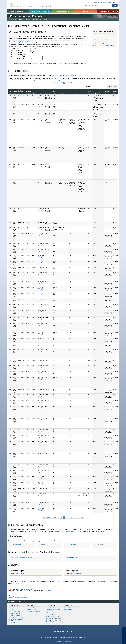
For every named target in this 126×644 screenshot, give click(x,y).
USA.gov (83, 638)
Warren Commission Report (102, 40)
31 (71, 83)
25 (57, 83)
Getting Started (50, 608)
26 (60, 83)
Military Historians (32, 610)
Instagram (60, 631)
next (79, 83)
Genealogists (31, 608)
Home (11, 20)
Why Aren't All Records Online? (53, 619)
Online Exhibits (13, 622)
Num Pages (90, 92)
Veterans (30, 617)
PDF (39, 97)
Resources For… (33, 605)
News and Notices (69, 608)
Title (79, 93)
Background (98, 38)
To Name (61, 93)
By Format (12, 610)
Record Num (15, 92)
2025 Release (16, 545)
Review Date (115, 92)
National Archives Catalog (16, 613)
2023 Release (43, 545)
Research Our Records (18, 11)
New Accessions (68, 610)
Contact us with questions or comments (18, 598)
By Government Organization (16, 612)
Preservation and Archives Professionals (34, 612)
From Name (73, 93)
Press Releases (71, 558)
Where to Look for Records (53, 617)
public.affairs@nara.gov (76, 573)
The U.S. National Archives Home (30, 5)
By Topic (11, 608)
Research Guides (52, 605)
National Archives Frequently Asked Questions (53, 610)
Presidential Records (15, 615)
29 (67, 83)
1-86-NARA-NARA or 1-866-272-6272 (63, 642)
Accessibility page (46, 590)
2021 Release (98, 545)
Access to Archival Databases (17, 617)
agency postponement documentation (43, 541)
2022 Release (71, 545)
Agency (34, 93)
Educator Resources (63, 11)
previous (49, 83)
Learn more (112, 641)
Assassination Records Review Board (105, 45)
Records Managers (32, 615)
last (82, 83)
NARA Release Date (21, 92)
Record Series (107, 92)
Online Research (15, 605)
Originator (97, 93)
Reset (115, 86)
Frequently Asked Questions (22, 558)
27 (62, 83)
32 (74, 83)
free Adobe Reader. (27, 589)
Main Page (97, 36)
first (44, 83)
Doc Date (40, 93)
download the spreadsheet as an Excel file (65, 75)
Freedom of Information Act (67, 638)
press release (35, 49)
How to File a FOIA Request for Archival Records (53, 621)
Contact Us (115, 2)
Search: (88, 86)
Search (115, 5)
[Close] (124, 629)
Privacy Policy (57, 638)
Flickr (71, 631)
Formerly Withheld (28, 92)
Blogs (68, 631)
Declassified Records (51, 615)
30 (69, 83)
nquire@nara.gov (19, 573)
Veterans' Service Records (41, 11)
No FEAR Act (78, 638)
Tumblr (63, 631)
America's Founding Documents (108, 11)
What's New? (69, 605)
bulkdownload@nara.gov (73, 531)
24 (55, 83)
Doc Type (48, 93)
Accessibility (50, 638)
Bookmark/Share (106, 2)
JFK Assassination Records (32, 20)
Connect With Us (63, 629)
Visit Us (85, 11)
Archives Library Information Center (16, 620)
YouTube (66, 631)
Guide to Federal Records (52, 613)
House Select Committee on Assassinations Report (102, 43)
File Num (54, 92)
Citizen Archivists (96, 2)
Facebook (55, 631)
